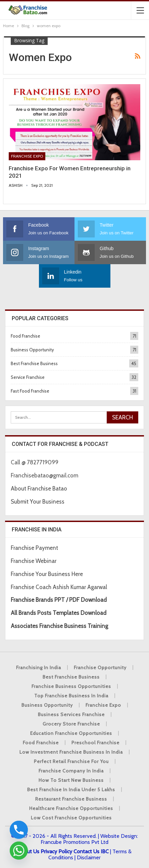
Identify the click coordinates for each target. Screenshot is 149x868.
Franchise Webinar (34, 561)
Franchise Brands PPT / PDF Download (59, 600)
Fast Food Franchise (30, 391)
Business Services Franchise (71, 714)
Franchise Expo (27, 156)
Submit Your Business (38, 502)
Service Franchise (28, 377)
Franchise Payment (34, 548)
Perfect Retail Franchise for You (71, 761)
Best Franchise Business (34, 363)
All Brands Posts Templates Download (59, 613)
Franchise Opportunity (100, 668)
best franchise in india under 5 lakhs (71, 790)
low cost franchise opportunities (71, 818)
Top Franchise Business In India (71, 696)
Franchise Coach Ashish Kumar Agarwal (59, 587)
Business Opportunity (32, 350)
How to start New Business (71, 780)
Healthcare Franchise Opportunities (71, 808)
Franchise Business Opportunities (71, 686)
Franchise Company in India (71, 771)
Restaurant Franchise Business (71, 799)
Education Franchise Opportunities (71, 733)
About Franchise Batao (39, 488)
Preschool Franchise (95, 743)
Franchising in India (39, 668)
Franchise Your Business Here (47, 574)
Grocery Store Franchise (71, 724)
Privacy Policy (56, 851)
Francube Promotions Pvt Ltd (74, 842)
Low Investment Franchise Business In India (71, 752)
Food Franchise (26, 336)
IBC (105, 851)
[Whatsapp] (19, 851)
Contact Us (86, 851)
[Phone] (19, 830)
